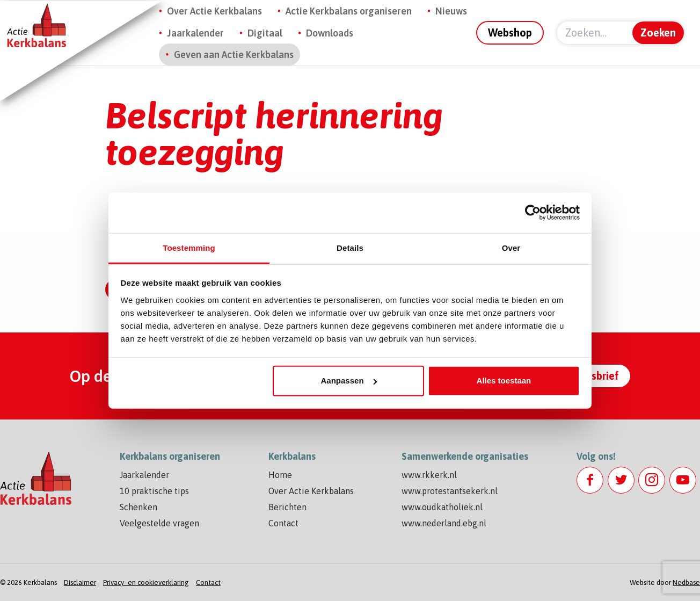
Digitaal (265, 33)
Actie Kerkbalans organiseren (349, 11)
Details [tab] (350, 247)
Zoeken (658, 32)
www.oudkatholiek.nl (442, 507)
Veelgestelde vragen (159, 523)
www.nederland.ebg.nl (444, 523)
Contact (283, 523)
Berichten (287, 507)
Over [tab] (511, 247)
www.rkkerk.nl (429, 475)
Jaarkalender (195, 33)
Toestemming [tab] (189, 247)
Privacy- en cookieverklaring (146, 582)
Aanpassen (349, 381)
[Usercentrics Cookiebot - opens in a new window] (533, 213)
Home (280, 475)
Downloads (330, 33)
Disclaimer (80, 582)
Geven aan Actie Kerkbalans (234, 55)
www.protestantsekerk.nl (450, 491)
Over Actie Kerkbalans (214, 11)
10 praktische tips (154, 491)
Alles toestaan (504, 381)
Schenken (138, 507)
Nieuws (451, 11)
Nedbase (686, 582)
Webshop (510, 32)
